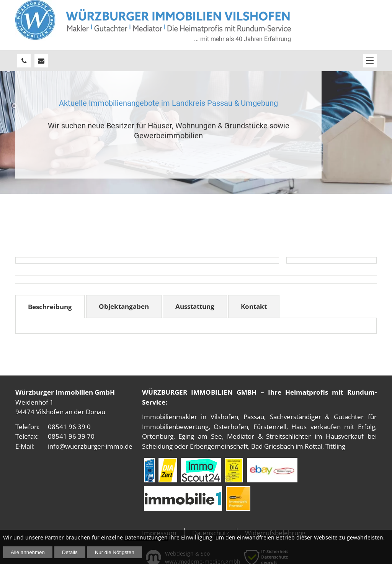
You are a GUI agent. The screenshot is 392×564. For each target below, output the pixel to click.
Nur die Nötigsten (115, 552)
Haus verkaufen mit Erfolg (333, 427)
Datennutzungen (146, 537)
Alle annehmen (28, 552)
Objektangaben (124, 306)
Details (70, 552)
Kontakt (254, 306)
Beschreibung (50, 307)
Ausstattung (195, 306)
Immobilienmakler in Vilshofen (190, 417)
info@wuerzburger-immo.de (90, 446)
